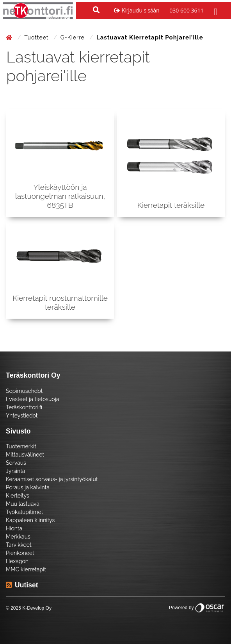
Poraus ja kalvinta (28, 487)
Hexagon (17, 561)
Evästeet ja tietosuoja (32, 399)
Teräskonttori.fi (24, 407)
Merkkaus (18, 537)
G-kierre (74, 37)
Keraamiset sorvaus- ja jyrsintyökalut (52, 479)
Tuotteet (37, 37)
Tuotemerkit (21, 446)
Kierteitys (18, 496)
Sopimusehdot (24, 391)
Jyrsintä (15, 471)
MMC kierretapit (26, 569)
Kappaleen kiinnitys (30, 520)
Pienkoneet (20, 553)
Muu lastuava (23, 504)
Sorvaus (16, 463)
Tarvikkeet (19, 545)
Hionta (14, 528)
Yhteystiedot (22, 416)
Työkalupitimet (24, 512)
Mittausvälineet (25, 455)
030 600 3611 (186, 10)
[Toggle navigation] (215, 11)
